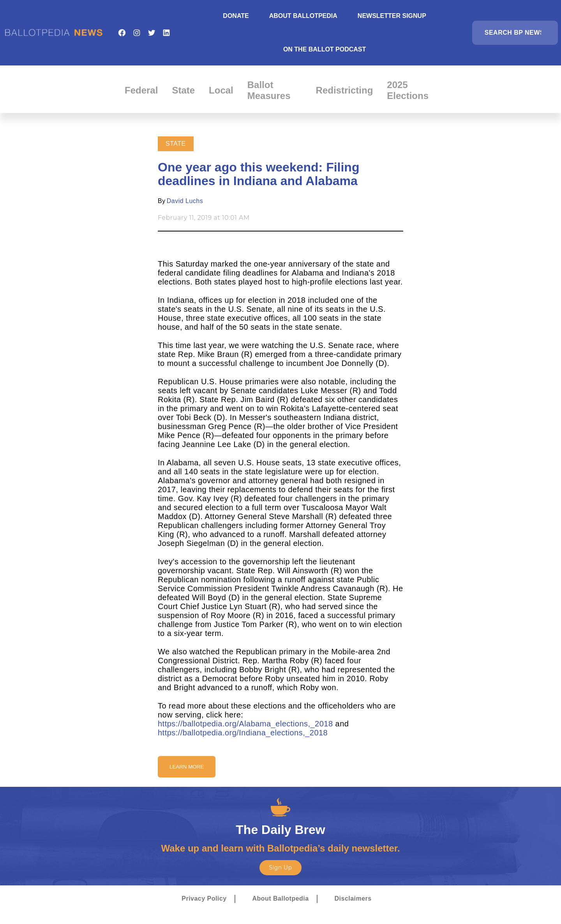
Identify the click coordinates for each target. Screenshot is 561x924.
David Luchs (185, 201)
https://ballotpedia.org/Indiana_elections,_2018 (243, 733)
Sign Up (280, 867)
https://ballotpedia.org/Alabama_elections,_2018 (245, 724)
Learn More (187, 767)
